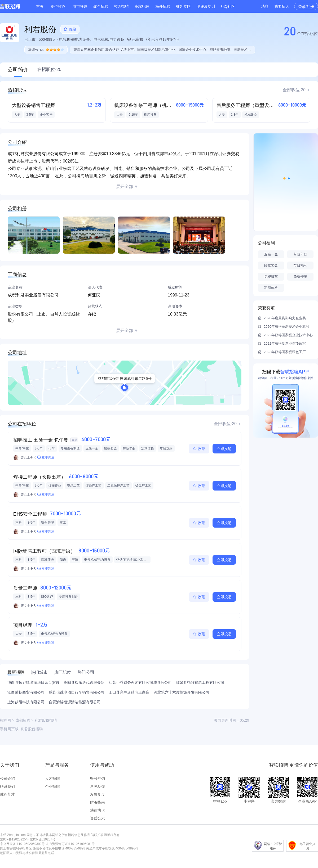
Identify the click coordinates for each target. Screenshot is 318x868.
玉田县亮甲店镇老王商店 (129, 692)
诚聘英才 (7, 794)
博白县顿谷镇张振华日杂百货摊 (33, 682)
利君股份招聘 (32, 729)
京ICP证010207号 (43, 839)
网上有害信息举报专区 (16, 848)
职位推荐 (58, 6)
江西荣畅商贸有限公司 (26, 692)
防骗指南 (98, 802)
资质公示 (98, 818)
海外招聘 (163, 6)
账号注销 (98, 779)
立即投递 (224, 449)
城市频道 (80, 6)
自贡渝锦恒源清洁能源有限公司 (75, 702)
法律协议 (98, 810)
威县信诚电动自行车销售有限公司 (77, 692)
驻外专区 (183, 6)
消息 (265, 6)
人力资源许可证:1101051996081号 (70, 844)
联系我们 (7, 786)
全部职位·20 (294, 90)
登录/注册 (306, 7)
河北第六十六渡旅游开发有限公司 (182, 692)
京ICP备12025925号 (14, 839)
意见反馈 (98, 786)
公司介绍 (7, 779)
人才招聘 (52, 779)
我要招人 (282, 6)
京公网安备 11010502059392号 (22, 844)
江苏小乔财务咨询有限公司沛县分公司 (140, 682)
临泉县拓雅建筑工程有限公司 (200, 682)
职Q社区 (228, 6)
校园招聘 (121, 6)
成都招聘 (23, 720)
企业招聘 (52, 786)
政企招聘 (101, 6)
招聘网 (6, 720)
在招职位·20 (49, 69)
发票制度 (98, 794)
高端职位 (142, 6)
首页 (40, 6)
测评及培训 (206, 6)
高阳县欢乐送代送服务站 (84, 682)
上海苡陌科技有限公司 (26, 702)
